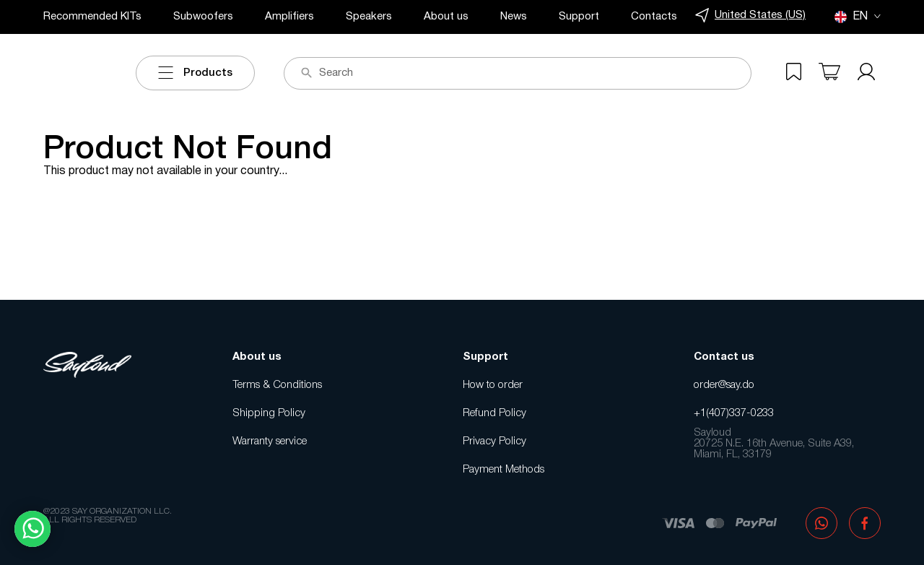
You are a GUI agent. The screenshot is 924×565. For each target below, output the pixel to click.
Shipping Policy (269, 413)
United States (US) (750, 16)
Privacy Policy (494, 441)
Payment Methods (504, 470)
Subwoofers (203, 17)
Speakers (369, 17)
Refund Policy (494, 413)
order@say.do (724, 385)
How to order (493, 385)
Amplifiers (289, 17)
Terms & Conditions (277, 385)
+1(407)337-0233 (734, 413)
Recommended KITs (92, 17)
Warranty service (270, 441)
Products (195, 73)
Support (579, 17)
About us (446, 17)
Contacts (654, 17)
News (514, 17)
